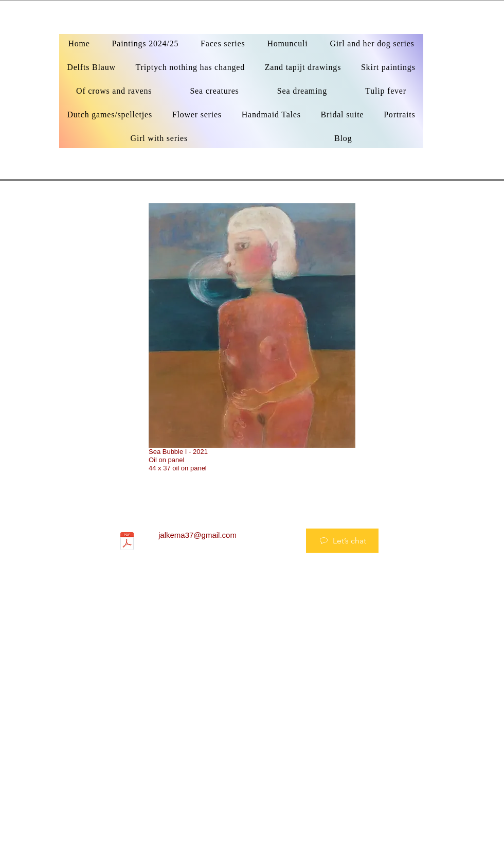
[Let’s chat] (342, 541)
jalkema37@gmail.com (197, 535)
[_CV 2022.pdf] (127, 542)
